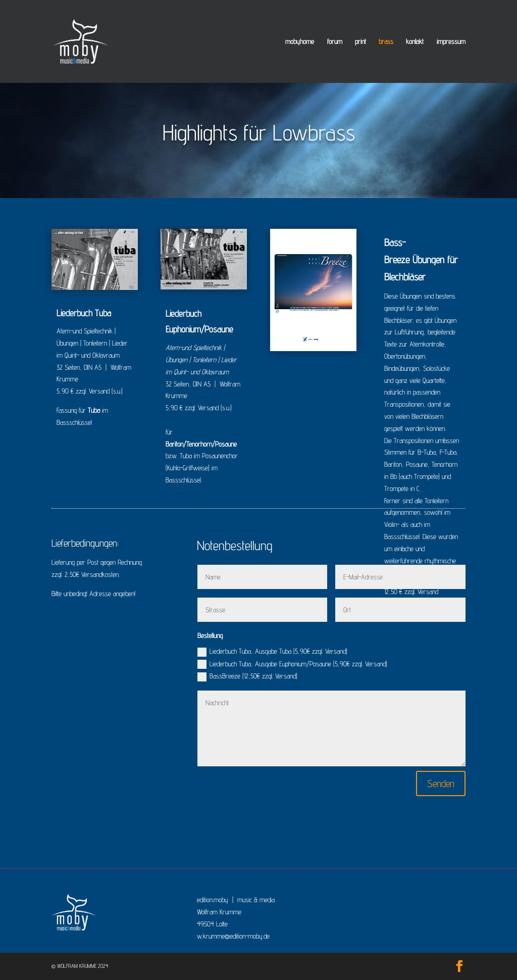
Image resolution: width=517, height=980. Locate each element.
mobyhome (300, 42)
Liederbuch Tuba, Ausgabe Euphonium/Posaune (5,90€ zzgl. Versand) (292, 665)
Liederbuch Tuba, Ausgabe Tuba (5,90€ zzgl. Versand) (272, 652)
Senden (441, 783)
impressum (451, 42)
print (360, 42)
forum (335, 42)
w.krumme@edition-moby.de (233, 936)
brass (386, 42)
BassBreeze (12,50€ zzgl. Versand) (247, 677)
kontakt (415, 42)
